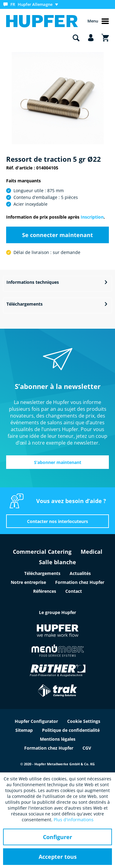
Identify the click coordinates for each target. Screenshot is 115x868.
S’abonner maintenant (58, 462)
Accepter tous (58, 857)
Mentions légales (58, 739)
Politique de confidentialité (71, 730)
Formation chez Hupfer (80, 582)
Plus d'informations (74, 820)
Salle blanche (57, 562)
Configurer (57, 837)
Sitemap (24, 730)
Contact (74, 591)
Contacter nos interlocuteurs (57, 521)
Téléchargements (25, 304)
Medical (92, 552)
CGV (87, 748)
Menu (98, 21)
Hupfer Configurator (36, 721)
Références (45, 591)
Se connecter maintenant (57, 235)
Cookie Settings (84, 721)
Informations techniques (33, 282)
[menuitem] (32, 4)
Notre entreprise (28, 582)
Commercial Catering (42, 552)
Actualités (80, 573)
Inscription (92, 217)
